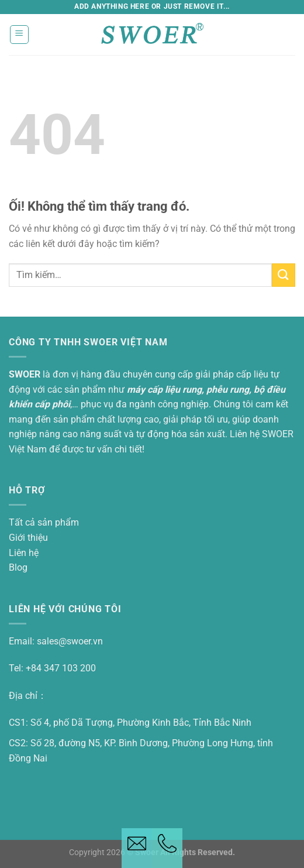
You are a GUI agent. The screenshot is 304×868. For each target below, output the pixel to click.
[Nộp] (284, 275)
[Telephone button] (167, 848)
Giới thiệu (28, 538)
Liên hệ (24, 553)
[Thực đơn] (20, 35)
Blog (18, 567)
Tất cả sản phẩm (44, 522)
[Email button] (137, 848)
